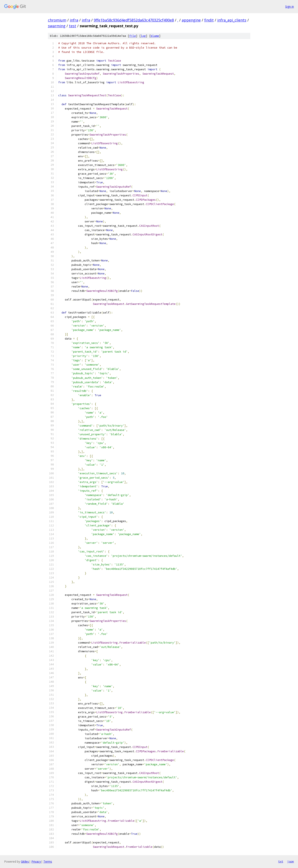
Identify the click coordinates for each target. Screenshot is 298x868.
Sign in (290, 7)
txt (281, 861)
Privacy (36, 861)
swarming (57, 26)
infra (74, 20)
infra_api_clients (232, 20)
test (73, 26)
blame (155, 36)
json (291, 861)
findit (209, 20)
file (133, 36)
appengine (191, 20)
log (143, 36)
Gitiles (25, 861)
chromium (57, 20)
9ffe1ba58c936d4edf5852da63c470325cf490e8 (134, 20)
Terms (48, 861)
